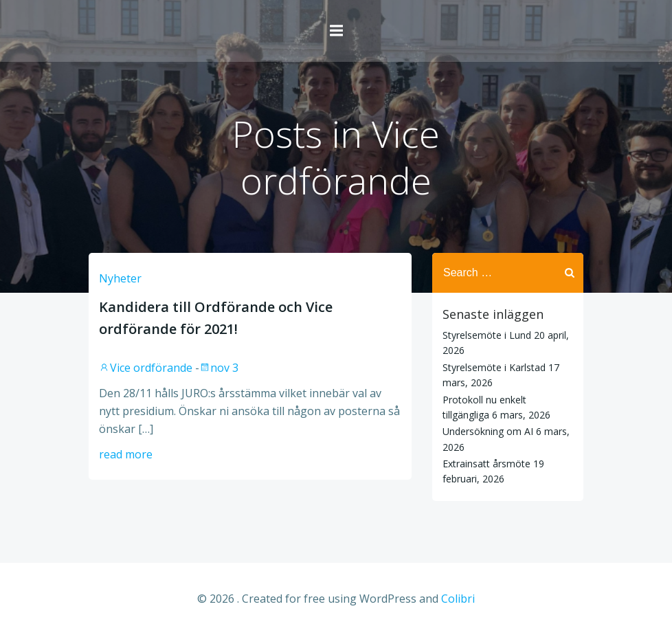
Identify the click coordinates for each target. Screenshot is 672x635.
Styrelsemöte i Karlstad (494, 367)
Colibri (458, 599)
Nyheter (120, 278)
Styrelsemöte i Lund (487, 335)
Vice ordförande (146, 368)
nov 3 (219, 368)
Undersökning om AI (488, 431)
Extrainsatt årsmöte (486, 464)
